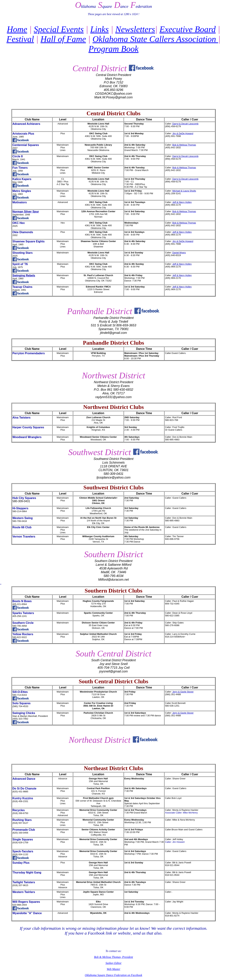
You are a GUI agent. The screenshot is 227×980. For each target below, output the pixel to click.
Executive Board (188, 29)
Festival (20, 39)
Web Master (113, 969)
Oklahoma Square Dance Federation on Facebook (113, 975)
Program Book (113, 49)
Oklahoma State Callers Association (155, 39)
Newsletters (135, 29)
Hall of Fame (63, 39)
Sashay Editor (113, 963)
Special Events (59, 29)
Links (99, 29)
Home (17, 29)
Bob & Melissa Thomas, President (113, 957)
